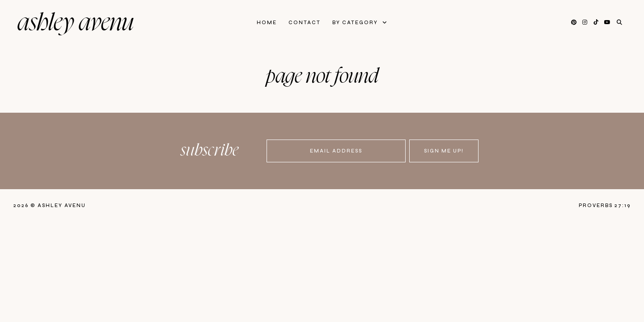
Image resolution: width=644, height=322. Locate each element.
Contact (305, 23)
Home (267, 23)
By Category (356, 23)
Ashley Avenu (76, 23)
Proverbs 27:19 (605, 205)
